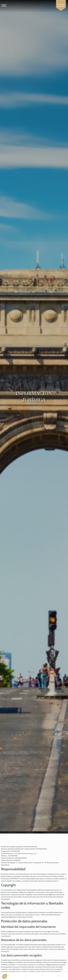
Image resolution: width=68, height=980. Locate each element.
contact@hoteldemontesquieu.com (25, 853)
